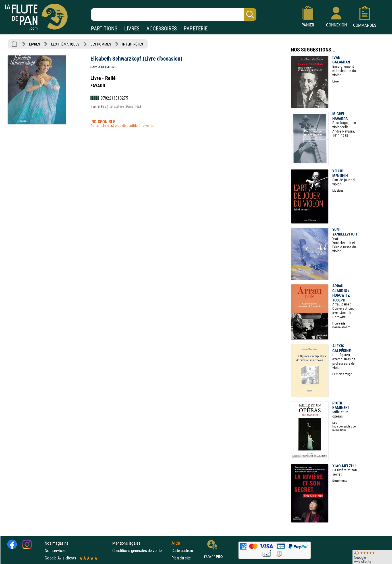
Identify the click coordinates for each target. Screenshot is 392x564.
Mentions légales (126, 543)
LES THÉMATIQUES (65, 44)
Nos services (55, 550)
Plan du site (181, 558)
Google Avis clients (71, 558)
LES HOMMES (101, 44)
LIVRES (132, 29)
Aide (176, 543)
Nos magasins (57, 543)
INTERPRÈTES (133, 44)
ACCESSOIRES (162, 29)
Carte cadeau (182, 550)
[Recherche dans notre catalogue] (174, 15)
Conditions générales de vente (141, 550)
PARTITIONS (104, 29)
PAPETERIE (196, 29)
